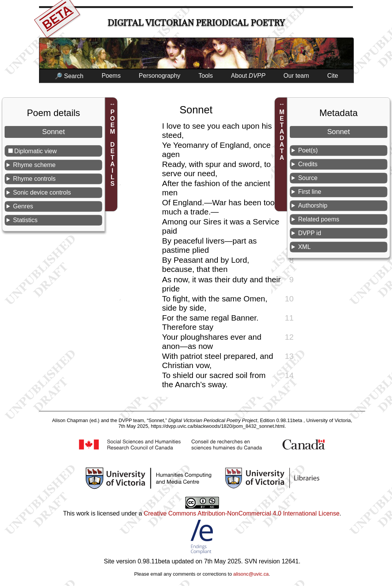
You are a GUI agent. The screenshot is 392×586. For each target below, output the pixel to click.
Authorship (313, 205)
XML (305, 247)
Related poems (319, 219)
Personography (160, 76)
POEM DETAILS (112, 148)
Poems (111, 76)
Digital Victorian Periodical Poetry (196, 23)
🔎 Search (69, 76)
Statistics (25, 220)
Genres (23, 206)
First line (310, 192)
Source (308, 178)
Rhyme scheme (34, 165)
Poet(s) (308, 150)
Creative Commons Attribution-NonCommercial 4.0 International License (241, 513)
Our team (296, 76)
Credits (308, 164)
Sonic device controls (42, 192)
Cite (333, 76)
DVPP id (310, 233)
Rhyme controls (34, 179)
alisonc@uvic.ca (251, 574)
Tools (206, 76)
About (248, 76)
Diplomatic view (35, 151)
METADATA (282, 135)
